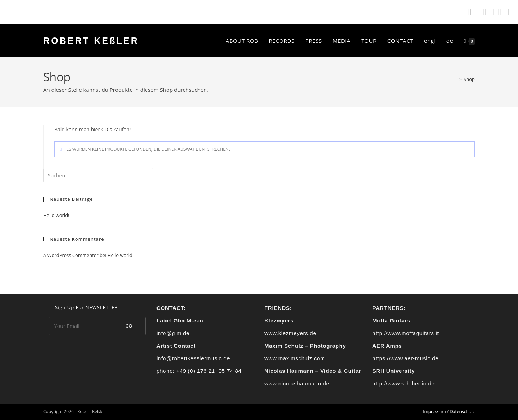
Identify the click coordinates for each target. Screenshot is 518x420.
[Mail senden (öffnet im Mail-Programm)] (506, 12)
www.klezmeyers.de (290, 333)
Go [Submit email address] (129, 326)
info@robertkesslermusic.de (193, 358)
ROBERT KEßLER (91, 41)
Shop (469, 79)
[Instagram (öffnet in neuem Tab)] (484, 12)
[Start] (456, 79)
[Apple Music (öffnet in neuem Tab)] (492, 12)
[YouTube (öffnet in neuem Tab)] (500, 12)
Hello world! (56, 215)
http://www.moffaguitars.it (406, 333)
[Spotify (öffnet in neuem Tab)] (469, 12)
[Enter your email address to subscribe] (97, 326)
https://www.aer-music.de (405, 358)
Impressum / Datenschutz (449, 412)
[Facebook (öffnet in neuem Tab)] (477, 12)
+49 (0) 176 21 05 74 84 (209, 371)
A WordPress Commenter (71, 255)
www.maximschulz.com (295, 358)
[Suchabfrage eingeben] (98, 175)
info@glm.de (173, 333)
